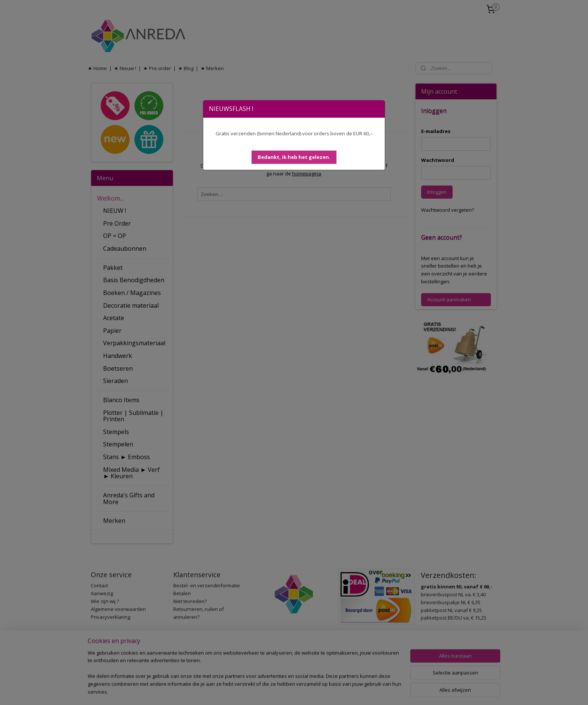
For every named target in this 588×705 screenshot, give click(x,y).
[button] (294, 157)
